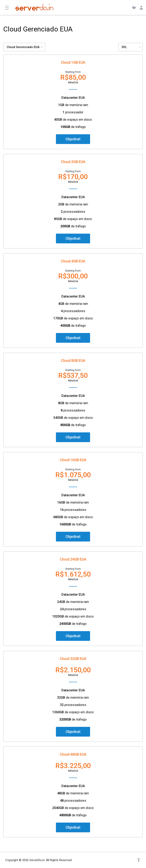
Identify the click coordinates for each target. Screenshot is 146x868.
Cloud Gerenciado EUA (25, 47)
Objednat (73, 139)
